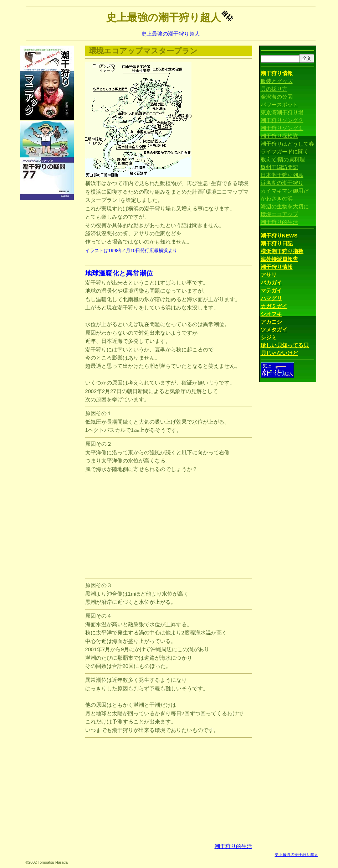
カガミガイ (274, 306)
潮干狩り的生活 (233, 846)
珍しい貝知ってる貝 (285, 345)
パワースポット (279, 105)
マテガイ (271, 291)
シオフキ (271, 314)
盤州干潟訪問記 (279, 167)
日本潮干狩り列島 (282, 175)
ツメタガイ (274, 330)
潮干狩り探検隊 (279, 136)
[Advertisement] (49, 308)
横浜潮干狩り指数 (282, 251)
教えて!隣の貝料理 (283, 160)
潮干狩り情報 (277, 267)
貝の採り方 (274, 89)
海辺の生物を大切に (285, 206)
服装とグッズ (277, 81)
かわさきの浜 (277, 199)
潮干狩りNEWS (279, 236)
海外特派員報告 (279, 259)
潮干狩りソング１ (282, 128)
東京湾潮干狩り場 (282, 113)
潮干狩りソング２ (282, 120)
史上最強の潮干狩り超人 (171, 34)
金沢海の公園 (277, 97)
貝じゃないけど (279, 353)
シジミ (269, 338)
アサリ (269, 275)
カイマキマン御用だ (285, 191)
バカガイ (271, 283)
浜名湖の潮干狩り (282, 183)
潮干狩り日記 (277, 244)
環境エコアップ (279, 214)
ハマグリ (271, 298)
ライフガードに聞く (285, 152)
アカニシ (271, 322)
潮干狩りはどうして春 (287, 144)
